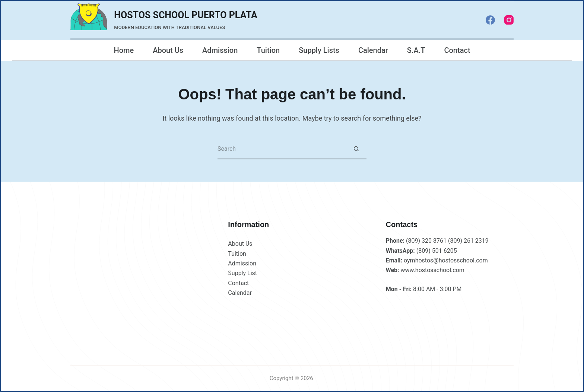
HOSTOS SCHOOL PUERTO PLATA (186, 15)
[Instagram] (509, 20)
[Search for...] (282, 149)
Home (124, 50)
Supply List (242, 273)
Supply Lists (319, 50)
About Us (168, 50)
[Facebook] (490, 20)
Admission (220, 50)
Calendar (373, 50)
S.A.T (416, 50)
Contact (457, 50)
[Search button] (356, 149)
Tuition (268, 50)
